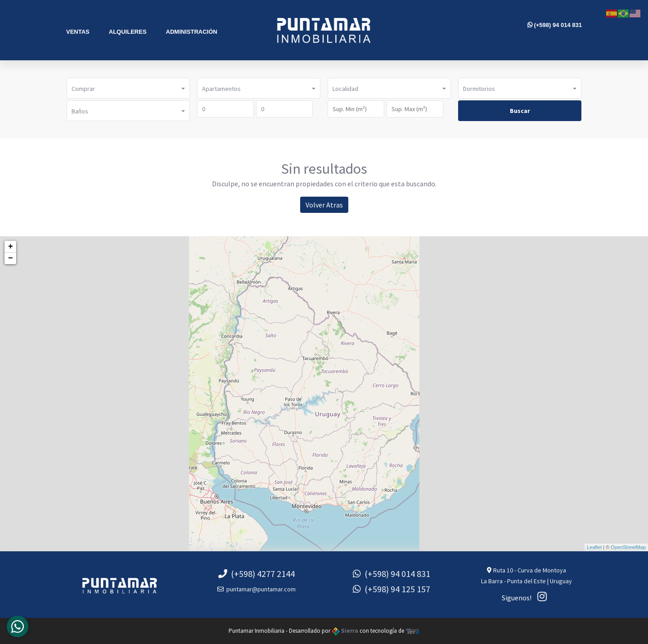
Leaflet (594, 547)
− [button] (11, 258)
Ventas (78, 32)
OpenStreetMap (628, 547)
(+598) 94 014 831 (555, 25)
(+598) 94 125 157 (391, 589)
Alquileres (128, 32)
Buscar (520, 111)
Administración (192, 32)
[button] (128, 88)
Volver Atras (324, 205)
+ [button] (11, 247)
